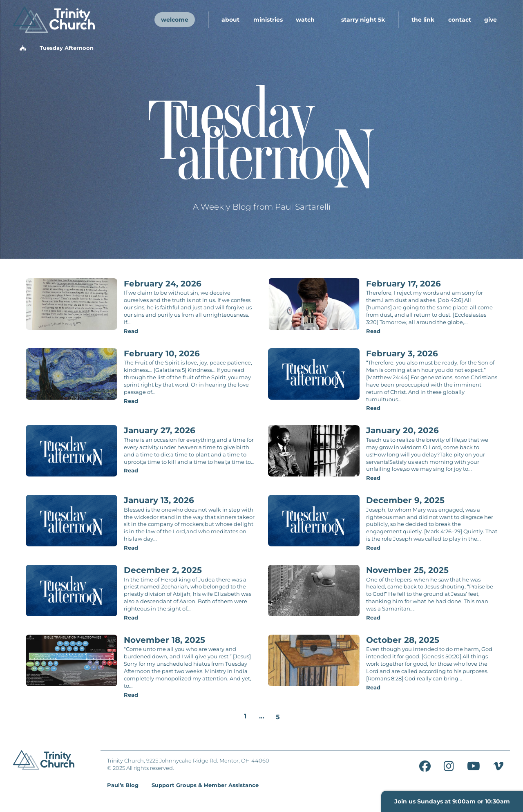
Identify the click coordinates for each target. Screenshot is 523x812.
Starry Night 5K (363, 20)
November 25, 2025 (407, 570)
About (230, 20)
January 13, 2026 (159, 500)
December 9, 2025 (405, 500)
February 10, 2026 (162, 353)
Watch (305, 20)
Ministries (268, 20)
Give (491, 20)
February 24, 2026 (163, 284)
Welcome (175, 20)
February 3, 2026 (402, 353)
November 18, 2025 (164, 640)
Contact (460, 20)
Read (131, 331)
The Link (423, 20)
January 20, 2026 (402, 430)
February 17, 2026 (403, 284)
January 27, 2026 (160, 430)
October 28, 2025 (403, 640)
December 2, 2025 (163, 570)
